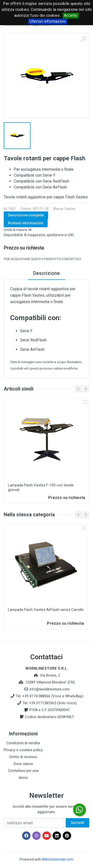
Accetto (71, 15)
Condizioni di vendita (23, 743)
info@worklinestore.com (50, 689)
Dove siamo (23, 764)
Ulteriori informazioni (48, 21)
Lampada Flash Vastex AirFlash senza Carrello (46, 610)
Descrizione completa (26, 215)
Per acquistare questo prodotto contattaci (43, 259)
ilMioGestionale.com (58, 859)
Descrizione (46, 273)
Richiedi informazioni (26, 223)
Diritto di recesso (23, 757)
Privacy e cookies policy (23, 750)
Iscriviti (77, 823)
